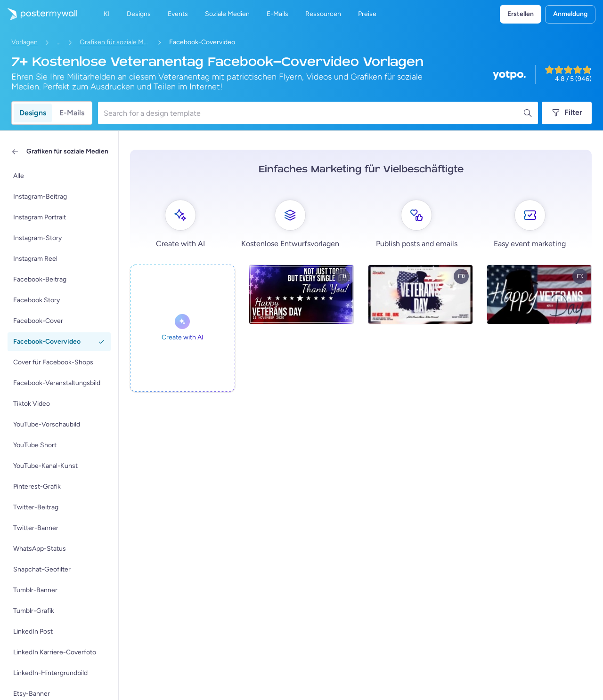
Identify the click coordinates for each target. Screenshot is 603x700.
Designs (33, 113)
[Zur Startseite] (39, 14)
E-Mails (72, 113)
